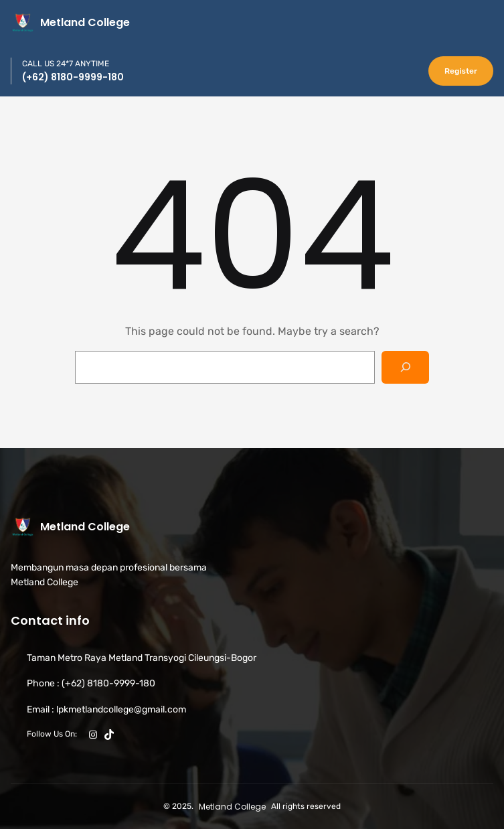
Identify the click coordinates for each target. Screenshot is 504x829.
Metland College (85, 22)
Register (461, 71)
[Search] (405, 367)
